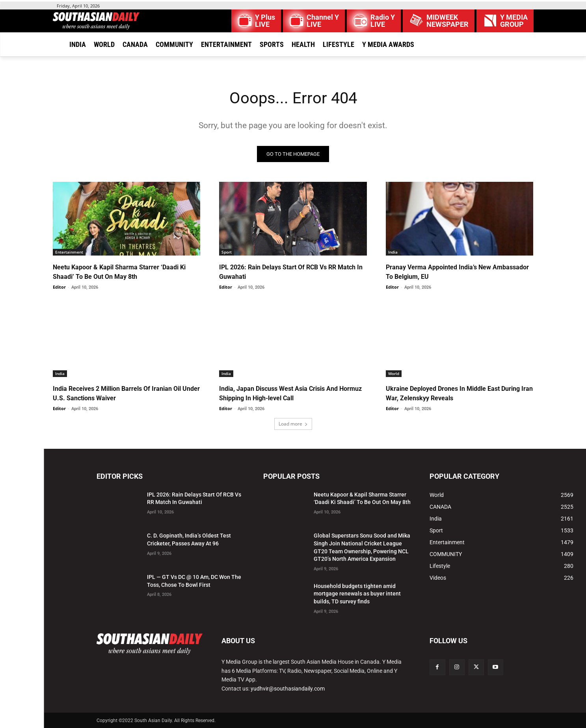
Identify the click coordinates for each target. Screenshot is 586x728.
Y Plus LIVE (265, 21)
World (394, 373)
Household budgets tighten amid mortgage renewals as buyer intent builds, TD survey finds (357, 594)
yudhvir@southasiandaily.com (288, 689)
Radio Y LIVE (383, 21)
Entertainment (69, 252)
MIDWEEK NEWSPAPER (447, 21)
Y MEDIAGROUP (514, 21)
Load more (293, 424)
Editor (59, 287)
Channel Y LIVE (323, 21)
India (393, 252)
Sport (227, 252)
